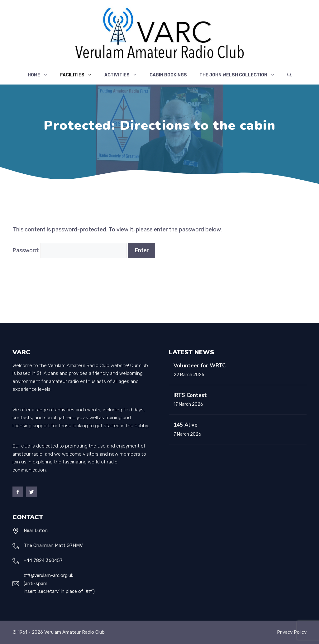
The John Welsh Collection (240, 75)
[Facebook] (18, 492)
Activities (124, 75)
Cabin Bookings (168, 75)
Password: (70, 250)
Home (41, 75)
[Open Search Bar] (289, 75)
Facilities (79, 75)
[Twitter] (31, 492)
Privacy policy (292, 632)
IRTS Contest (190, 395)
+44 (28, 560)
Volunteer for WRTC (200, 366)
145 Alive (186, 425)
